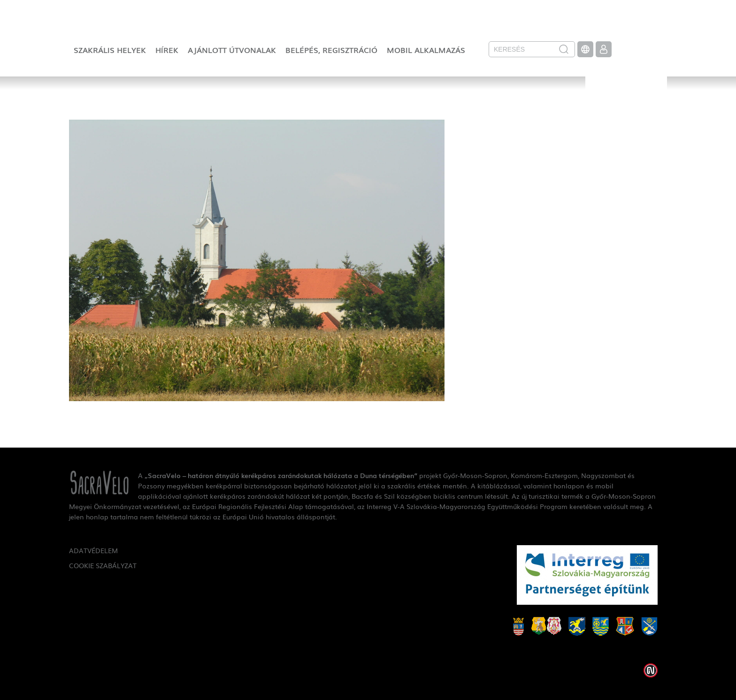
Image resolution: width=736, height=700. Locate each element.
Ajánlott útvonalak (232, 50)
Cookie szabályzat (103, 565)
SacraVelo (626, 106)
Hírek (167, 50)
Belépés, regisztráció (331, 50)
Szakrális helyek (110, 50)
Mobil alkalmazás (426, 50)
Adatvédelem (93, 550)
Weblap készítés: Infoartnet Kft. (651, 670)
